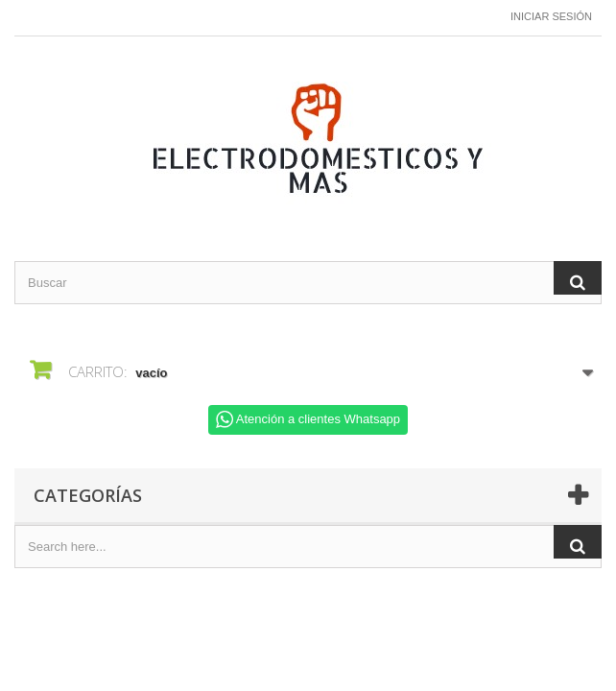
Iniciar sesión (551, 16)
